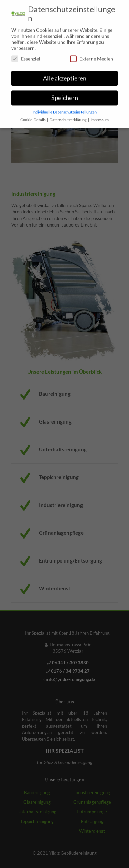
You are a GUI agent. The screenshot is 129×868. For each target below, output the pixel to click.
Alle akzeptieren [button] (65, 75)
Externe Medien (92, 55)
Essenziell (26, 55)
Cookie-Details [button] (33, 116)
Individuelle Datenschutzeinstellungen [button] (65, 108)
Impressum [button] (100, 116)
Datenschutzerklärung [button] (68, 116)
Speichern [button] (65, 94)
